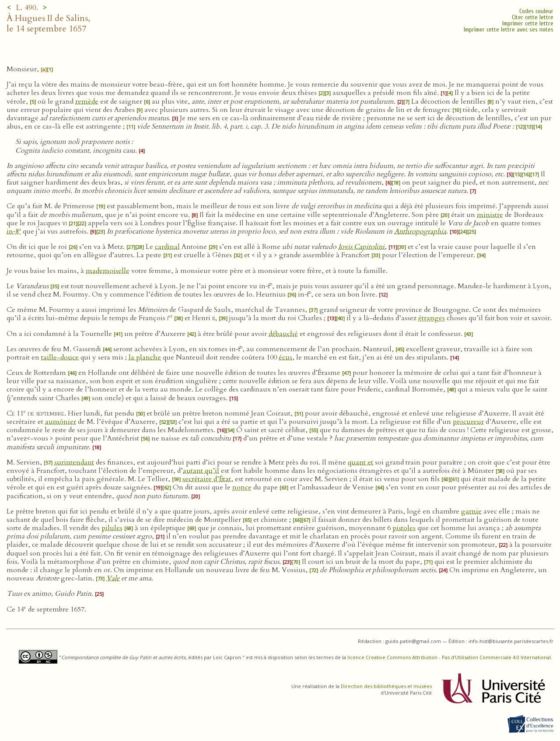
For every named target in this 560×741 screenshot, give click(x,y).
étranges (432, 318)
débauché (283, 334)
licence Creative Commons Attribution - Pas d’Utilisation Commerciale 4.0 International (449, 657)
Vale (113, 578)
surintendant (74, 462)
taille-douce (60, 357)
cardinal (167, 247)
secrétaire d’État (207, 479)
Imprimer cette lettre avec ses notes (509, 30)
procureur (468, 422)
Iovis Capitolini (361, 247)
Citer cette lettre (533, 17)
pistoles (404, 528)
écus (285, 357)
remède (87, 101)
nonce (242, 487)
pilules (112, 528)
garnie (471, 511)
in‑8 (14, 231)
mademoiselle (108, 271)
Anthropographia (420, 231)
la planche (145, 357)
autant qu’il (201, 471)
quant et (360, 462)
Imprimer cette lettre (528, 23)
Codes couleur (536, 11)
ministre (490, 215)
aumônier (61, 422)
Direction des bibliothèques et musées (386, 686)
